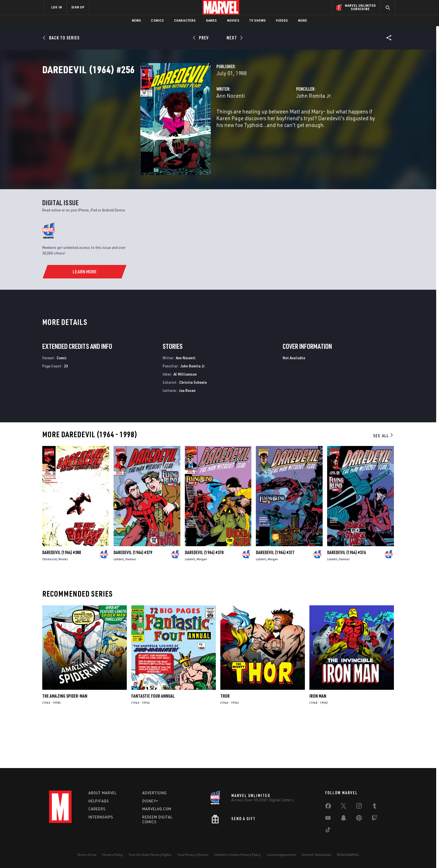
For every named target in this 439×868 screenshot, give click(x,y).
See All (383, 481)
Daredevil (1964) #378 (204, 597)
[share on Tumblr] (374, 807)
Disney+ (150, 801)
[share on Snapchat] (343, 819)
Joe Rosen (187, 435)
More (303, 20)
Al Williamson (185, 419)
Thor (225, 741)
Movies (233, 20)
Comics (157, 20)
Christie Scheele (193, 427)
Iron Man (318, 741)
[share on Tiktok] (328, 831)
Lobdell (119, 604)
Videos (282, 20)
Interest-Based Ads (317, 855)
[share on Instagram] (359, 807)
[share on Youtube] (328, 819)
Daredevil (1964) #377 (275, 597)
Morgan (202, 604)
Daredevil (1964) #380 (62, 597)
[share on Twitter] (343, 807)
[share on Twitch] (374, 819)
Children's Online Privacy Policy (238, 855)
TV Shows (258, 20)
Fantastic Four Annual (153, 741)
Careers (97, 809)
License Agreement (281, 855)
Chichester (50, 604)
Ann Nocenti (162, 120)
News (137, 20)
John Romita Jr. (280, 120)
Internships (101, 817)
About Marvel (103, 793)
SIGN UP (78, 7)
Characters (185, 20)
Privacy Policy (113, 855)
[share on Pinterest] (359, 819)
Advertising (155, 793)
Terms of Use (87, 855)
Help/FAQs (99, 801)
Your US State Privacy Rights (150, 855)
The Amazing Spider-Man (65, 741)
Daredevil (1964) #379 (133, 597)
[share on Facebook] (328, 807)
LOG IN (57, 7)
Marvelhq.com (157, 809)
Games (211, 20)
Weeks (63, 604)
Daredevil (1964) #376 (346, 597)
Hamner (131, 604)
